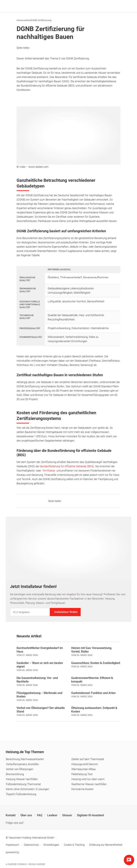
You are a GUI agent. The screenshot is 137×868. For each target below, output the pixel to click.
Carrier (40, 864)
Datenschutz (32, 845)
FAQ (40, 815)
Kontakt (11, 815)
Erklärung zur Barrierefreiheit (106, 845)
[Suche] (122, 6)
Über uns (27, 815)
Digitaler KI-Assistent (91, 815)
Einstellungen (52, 845)
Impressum (13, 845)
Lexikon (27, 20)
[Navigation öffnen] (128, 6)
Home (20, 20)
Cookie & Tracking (74, 845)
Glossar (68, 815)
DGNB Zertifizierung (41, 20)
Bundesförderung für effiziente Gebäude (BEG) (67, 466)
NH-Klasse (49, 471)
